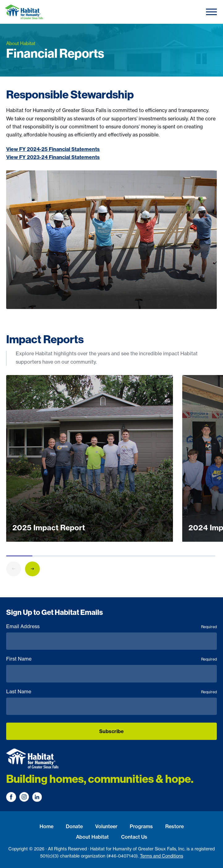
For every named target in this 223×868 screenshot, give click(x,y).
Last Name (111, 692)
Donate (74, 826)
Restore (175, 826)
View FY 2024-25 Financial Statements (53, 149)
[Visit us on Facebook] (11, 797)
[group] (90, 460)
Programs (141, 826)
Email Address (111, 626)
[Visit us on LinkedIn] (37, 797)
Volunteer (106, 826)
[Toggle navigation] (211, 12)
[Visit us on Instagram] (24, 797)
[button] (32, 570)
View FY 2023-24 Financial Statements (53, 157)
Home (46, 826)
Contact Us (134, 837)
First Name (111, 659)
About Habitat (92, 837)
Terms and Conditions (162, 856)
